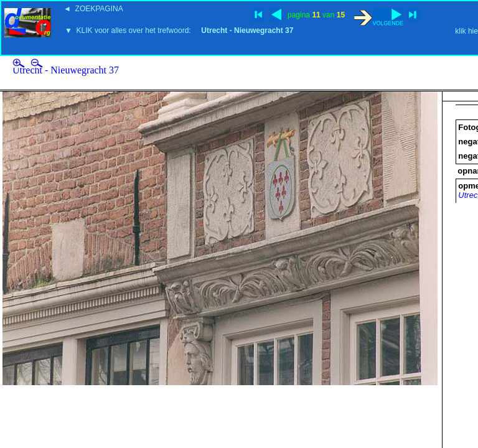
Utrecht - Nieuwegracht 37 (66, 70)
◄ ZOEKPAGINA (93, 9)
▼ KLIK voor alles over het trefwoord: (179, 30)
